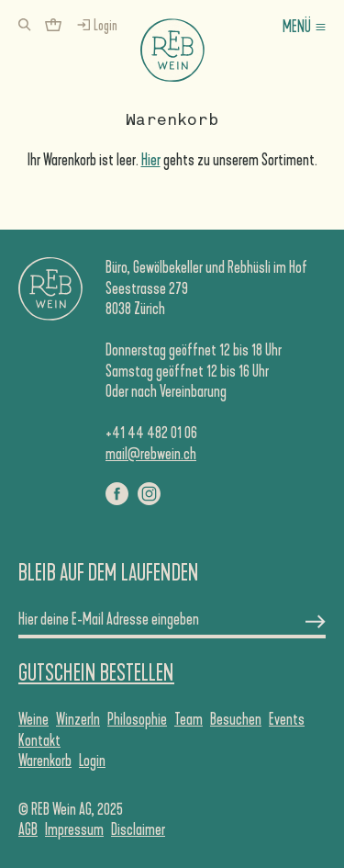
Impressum (74, 829)
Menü (297, 27)
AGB (28, 829)
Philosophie (137, 719)
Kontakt (39, 740)
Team (189, 719)
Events (287, 719)
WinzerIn (78, 719)
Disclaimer (138, 829)
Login (92, 761)
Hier (151, 160)
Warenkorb (45, 761)
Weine (33, 719)
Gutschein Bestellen (96, 673)
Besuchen (236, 719)
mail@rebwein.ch (151, 454)
